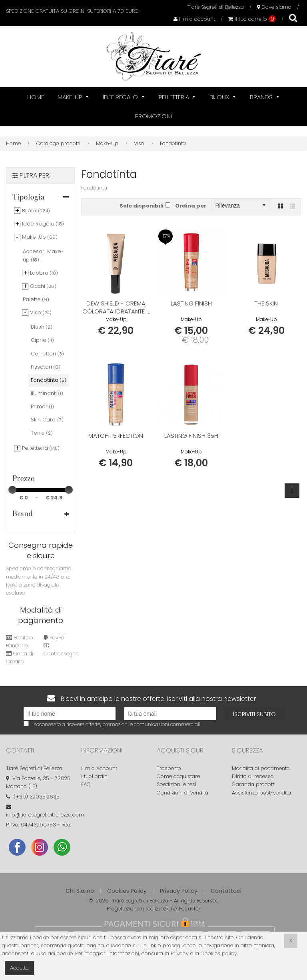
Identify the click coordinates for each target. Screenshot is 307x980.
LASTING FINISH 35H (191, 436)
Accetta (19, 968)
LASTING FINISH (191, 303)
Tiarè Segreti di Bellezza (216, 7)
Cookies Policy (127, 891)
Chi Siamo (80, 891)
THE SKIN (266, 303)
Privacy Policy (179, 891)
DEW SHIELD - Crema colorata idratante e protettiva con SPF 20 (116, 311)
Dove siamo (274, 7)
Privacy (180, 953)
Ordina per (191, 206)
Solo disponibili (142, 206)
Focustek (190, 909)
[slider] (12, 490)
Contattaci (226, 891)
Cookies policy (219, 953)
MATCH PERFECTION (116, 436)
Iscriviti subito (254, 714)
